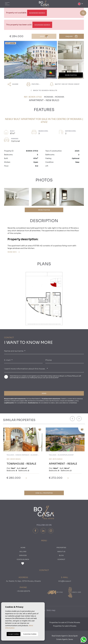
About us (61, 552)
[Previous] (72, 419)
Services (23, 555)
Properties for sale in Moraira (65, 626)
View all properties (44, 493)
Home (23, 548)
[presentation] (16, 384)
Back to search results (44, 90)
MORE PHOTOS (44, 210)
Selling (23, 552)
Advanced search (37, 13)
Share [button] (13, 84)
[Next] (79, 419)
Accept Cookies (14, 634)
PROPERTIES (61, 548)
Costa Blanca (23, 559)
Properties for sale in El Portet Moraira (65, 622)
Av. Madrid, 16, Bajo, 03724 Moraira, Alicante (23, 581)
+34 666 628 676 (23, 591)
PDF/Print (34, 84)
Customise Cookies (30, 634)
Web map (51, 610)
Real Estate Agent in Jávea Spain (65, 636)
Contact (61, 559)
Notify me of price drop (65, 84)
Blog (61, 555)
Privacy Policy (72, 376)
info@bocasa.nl (65, 581)
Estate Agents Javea (65, 639)
